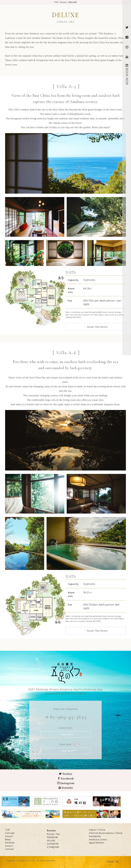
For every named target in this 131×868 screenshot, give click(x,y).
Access (9, 846)
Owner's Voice (97, 830)
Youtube (66, 788)
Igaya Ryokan (96, 843)
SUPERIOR (53, 844)
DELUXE (51, 841)
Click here (66, 735)
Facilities (10, 843)
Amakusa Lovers (98, 840)
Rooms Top (53, 834)
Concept (10, 833)
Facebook (66, 778)
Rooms (63, 2)
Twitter (66, 774)
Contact (9, 849)
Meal (8, 840)
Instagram (66, 783)
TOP (56, 2)
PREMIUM (52, 837)
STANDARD (53, 847)
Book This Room (96, 327)
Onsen (9, 836)
